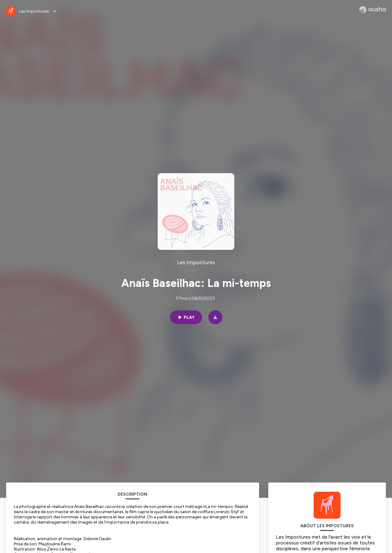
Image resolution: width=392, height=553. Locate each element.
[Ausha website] (373, 10)
